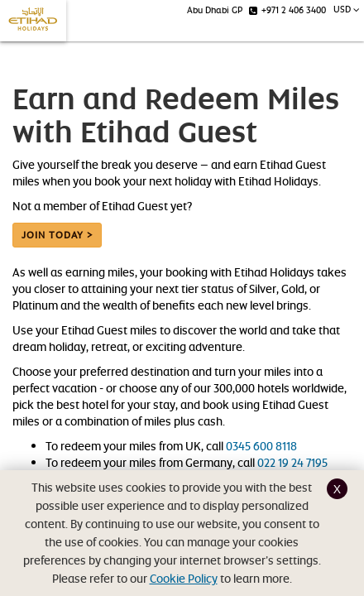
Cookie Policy (184, 578)
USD (347, 9)
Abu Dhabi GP (215, 10)
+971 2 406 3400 (287, 10)
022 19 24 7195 (292, 462)
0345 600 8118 (261, 446)
